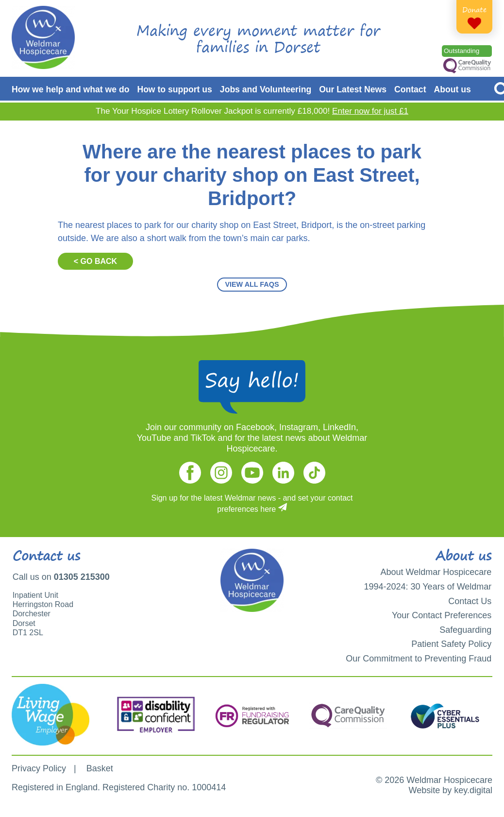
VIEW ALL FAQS (252, 284)
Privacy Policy (39, 768)
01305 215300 (82, 577)
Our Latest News (353, 89)
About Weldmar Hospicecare (436, 572)
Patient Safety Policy (451, 644)
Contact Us (470, 601)
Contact (410, 89)
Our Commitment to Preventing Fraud (419, 659)
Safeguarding (465, 630)
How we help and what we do (70, 89)
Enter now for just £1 (370, 111)
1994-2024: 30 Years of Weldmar (428, 587)
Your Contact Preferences (442, 615)
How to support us (174, 89)
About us (453, 89)
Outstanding (462, 51)
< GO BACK (95, 261)
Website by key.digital (451, 790)
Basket (100, 768)
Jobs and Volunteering (266, 89)
